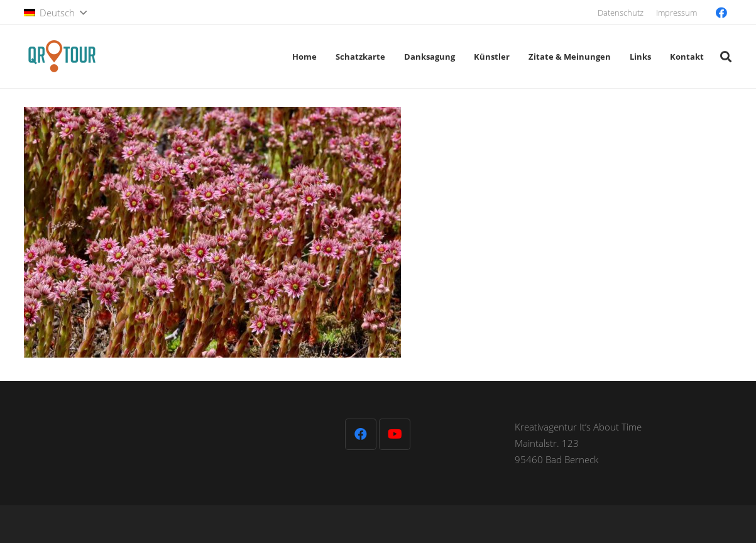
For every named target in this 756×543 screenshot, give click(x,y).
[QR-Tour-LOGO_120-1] (62, 57)
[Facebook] (721, 13)
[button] (55, 13)
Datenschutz (621, 13)
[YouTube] (395, 434)
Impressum (677, 13)
